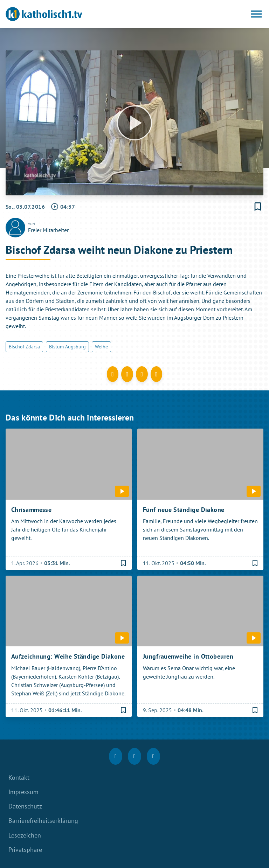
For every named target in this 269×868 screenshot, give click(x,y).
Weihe (101, 347)
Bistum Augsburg (67, 347)
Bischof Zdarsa (24, 347)
